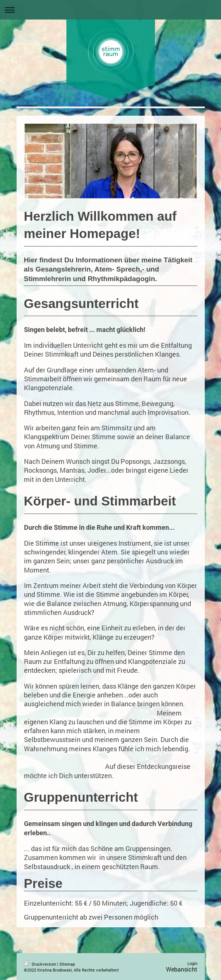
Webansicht (182, 969)
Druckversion (41, 964)
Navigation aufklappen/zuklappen (111, 10)
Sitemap (67, 964)
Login (192, 963)
